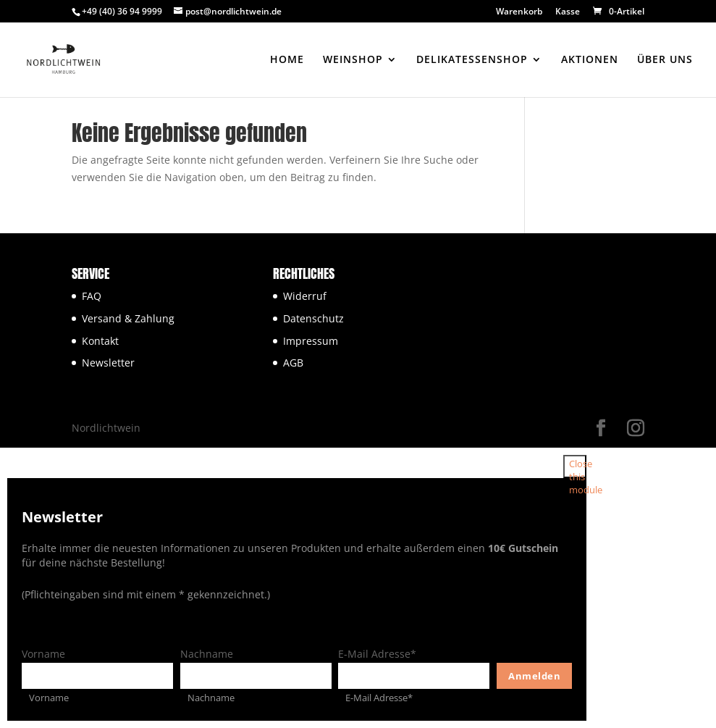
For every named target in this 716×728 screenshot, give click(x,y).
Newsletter (108, 363)
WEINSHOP (353, 60)
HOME (287, 60)
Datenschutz (313, 318)
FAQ (92, 296)
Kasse (568, 12)
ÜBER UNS (665, 60)
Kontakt (100, 341)
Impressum (311, 341)
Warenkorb (519, 12)
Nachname (207, 654)
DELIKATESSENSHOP (472, 60)
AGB (293, 363)
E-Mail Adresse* (377, 654)
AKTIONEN (590, 60)
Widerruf (305, 296)
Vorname (43, 654)
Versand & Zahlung (128, 318)
